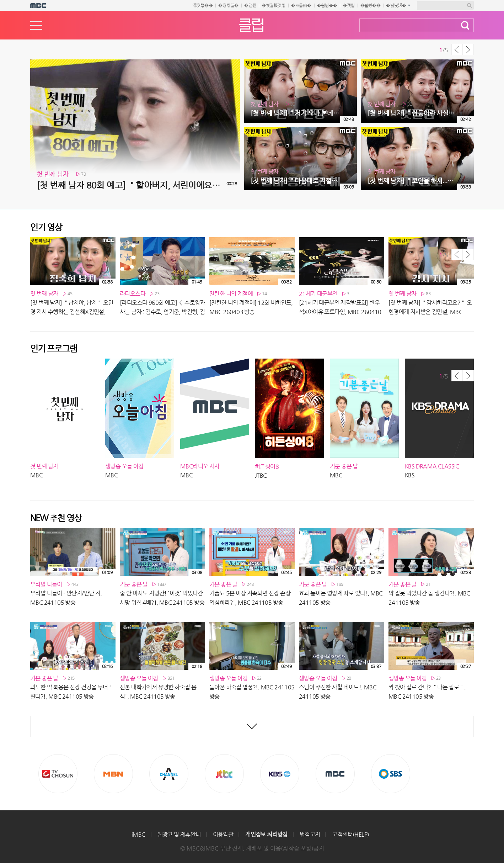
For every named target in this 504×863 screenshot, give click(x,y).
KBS (280, 774)
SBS (391, 774)
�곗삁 (348, 5)
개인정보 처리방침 (266, 834)
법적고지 (310, 834)
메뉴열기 (36, 25)
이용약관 (223, 834)
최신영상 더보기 (252, 726)
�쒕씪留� (228, 5)
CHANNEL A (169, 774)
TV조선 (58, 774)
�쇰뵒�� (327, 5)
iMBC (138, 834)
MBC (335, 774)
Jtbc (224, 774)
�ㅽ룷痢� (301, 5)
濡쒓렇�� (203, 5)
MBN (113, 774)
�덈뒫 (250, 5)
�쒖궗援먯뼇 (274, 5)
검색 (465, 25)
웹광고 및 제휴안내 (179, 834)
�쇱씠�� (371, 5)
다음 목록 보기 (468, 49)
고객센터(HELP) (350, 834)
